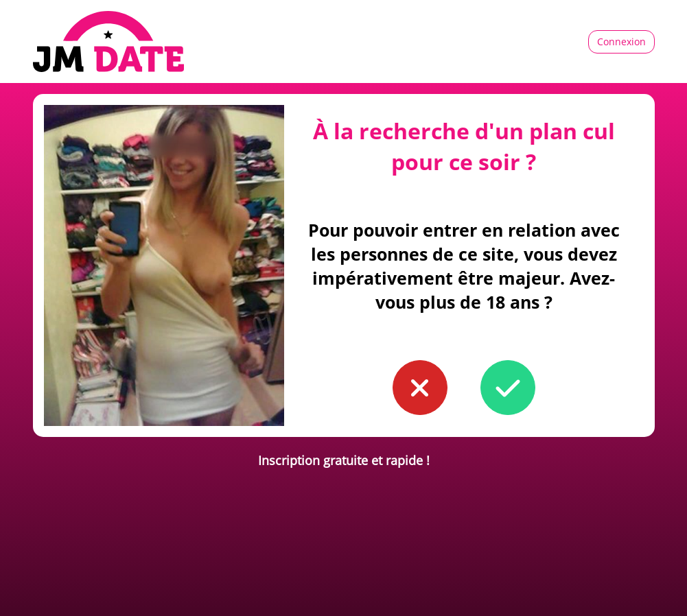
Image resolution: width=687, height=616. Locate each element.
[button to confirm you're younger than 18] (420, 388)
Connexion (621, 42)
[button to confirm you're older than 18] (508, 388)
